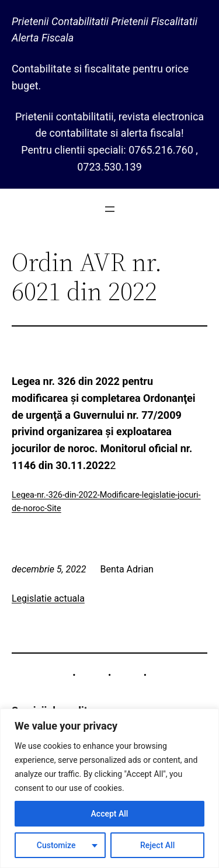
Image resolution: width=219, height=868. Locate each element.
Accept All (110, 814)
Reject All (157, 845)
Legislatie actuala (48, 598)
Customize (56, 845)
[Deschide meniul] (110, 209)
